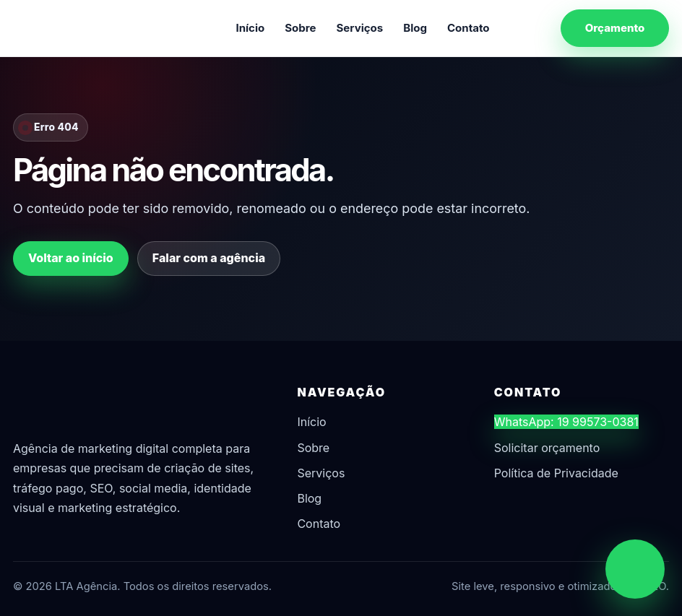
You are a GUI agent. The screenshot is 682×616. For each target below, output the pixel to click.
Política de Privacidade (556, 473)
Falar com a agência (209, 258)
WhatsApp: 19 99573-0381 (566, 422)
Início (250, 28)
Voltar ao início (71, 258)
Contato (469, 28)
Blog (415, 28)
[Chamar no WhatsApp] (635, 569)
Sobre (300, 28)
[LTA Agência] (89, 28)
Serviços (360, 28)
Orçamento (615, 28)
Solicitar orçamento (547, 448)
